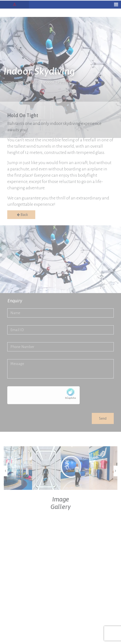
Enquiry (15, 301)
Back (21, 215)
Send (103, 418)
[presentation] (6, 471)
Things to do (29, 82)
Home (9, 82)
